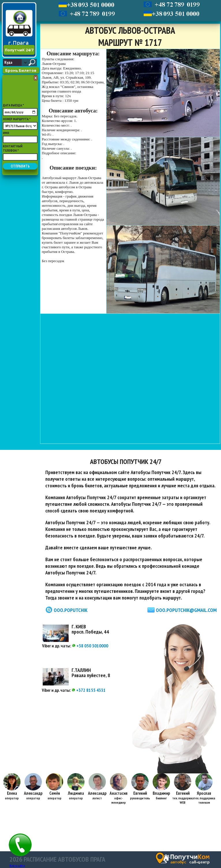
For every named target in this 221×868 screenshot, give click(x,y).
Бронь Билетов (21, 70)
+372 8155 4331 (89, 690)
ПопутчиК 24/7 (19, 50)
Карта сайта (17, 866)
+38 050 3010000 (90, 646)
